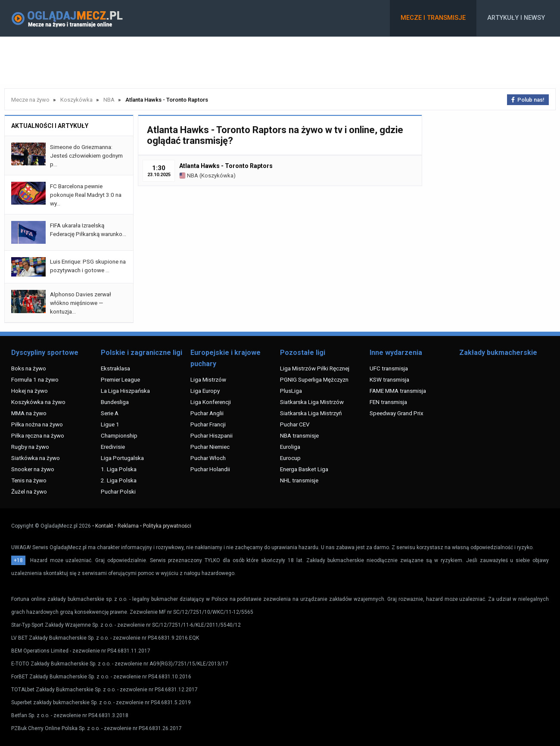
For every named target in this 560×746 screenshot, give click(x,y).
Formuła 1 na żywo (35, 379)
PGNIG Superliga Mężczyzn (314, 379)
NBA (189, 176)
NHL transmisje (299, 480)
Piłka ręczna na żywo (38, 435)
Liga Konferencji (211, 402)
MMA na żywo (29, 413)
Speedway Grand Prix (397, 413)
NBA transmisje (299, 435)
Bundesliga (115, 402)
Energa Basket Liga (304, 469)
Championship (119, 435)
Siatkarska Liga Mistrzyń (311, 413)
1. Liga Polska (119, 469)
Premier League (120, 379)
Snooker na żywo (33, 469)
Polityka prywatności (167, 526)
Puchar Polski (118, 491)
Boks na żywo (29, 368)
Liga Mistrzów (208, 379)
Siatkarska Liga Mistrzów (312, 402)
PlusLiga (291, 391)
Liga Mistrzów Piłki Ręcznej (315, 368)
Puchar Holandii (210, 469)
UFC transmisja (389, 368)
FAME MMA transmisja (398, 391)
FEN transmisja (388, 402)
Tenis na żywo (29, 480)
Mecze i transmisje (433, 18)
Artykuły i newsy (516, 18)
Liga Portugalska (122, 458)
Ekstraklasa (115, 368)
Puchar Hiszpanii (212, 435)
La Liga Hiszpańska (125, 391)
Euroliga (290, 447)
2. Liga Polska (119, 480)
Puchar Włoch (208, 458)
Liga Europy (205, 391)
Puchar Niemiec (210, 447)
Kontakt (104, 526)
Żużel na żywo (29, 491)
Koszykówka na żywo (38, 402)
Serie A (110, 413)
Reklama (128, 526)
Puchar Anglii (207, 413)
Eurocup (290, 458)
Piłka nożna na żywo (37, 424)
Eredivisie (113, 447)
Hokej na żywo (30, 391)
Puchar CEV (295, 424)
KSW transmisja (389, 379)
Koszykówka (217, 176)
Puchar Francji (208, 424)
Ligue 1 (110, 424)
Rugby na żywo (30, 447)
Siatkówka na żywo (36, 458)
